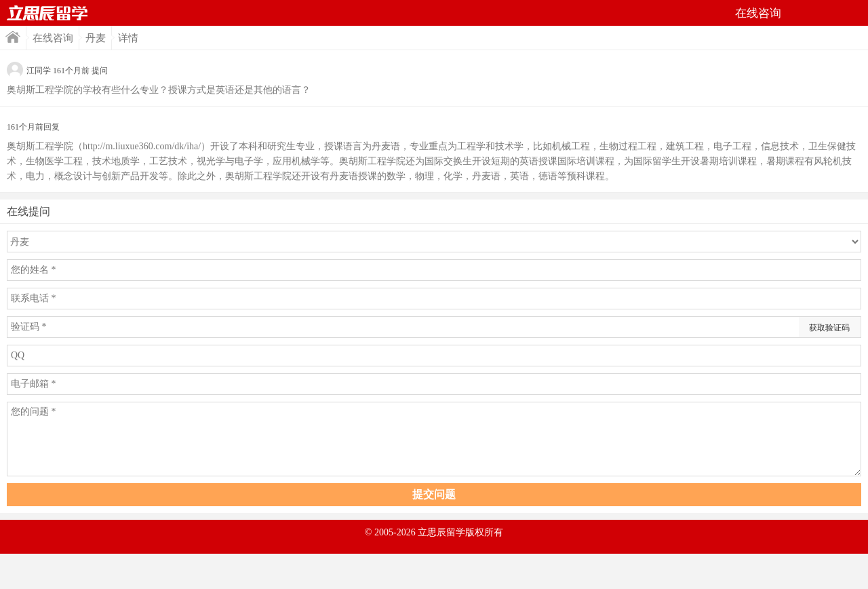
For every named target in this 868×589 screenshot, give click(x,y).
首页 (47, 13)
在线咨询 (53, 38)
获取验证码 (829, 328)
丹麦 (96, 38)
